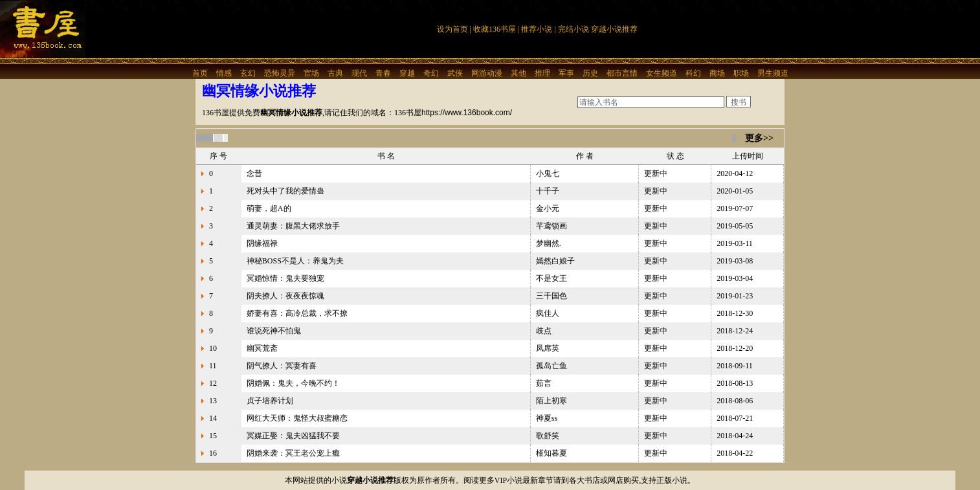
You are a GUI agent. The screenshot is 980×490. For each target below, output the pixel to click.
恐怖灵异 (280, 73)
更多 (754, 138)
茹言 (544, 383)
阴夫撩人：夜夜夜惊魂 (285, 296)
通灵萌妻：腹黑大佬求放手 (293, 226)
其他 (518, 73)
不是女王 (551, 278)
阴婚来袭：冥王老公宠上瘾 (293, 453)
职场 (741, 73)
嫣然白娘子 (555, 261)
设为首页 (452, 29)
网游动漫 (487, 73)
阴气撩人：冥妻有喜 (282, 366)
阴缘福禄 (262, 243)
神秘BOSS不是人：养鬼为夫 (295, 261)
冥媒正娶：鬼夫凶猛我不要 (293, 436)
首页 (200, 73)
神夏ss (547, 418)
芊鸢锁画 (551, 226)
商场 (717, 73)
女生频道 (662, 73)
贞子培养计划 (270, 401)
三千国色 (551, 296)
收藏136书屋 (495, 29)
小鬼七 (548, 173)
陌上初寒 (551, 401)
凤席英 (548, 348)
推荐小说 (537, 29)
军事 (566, 73)
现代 (359, 73)
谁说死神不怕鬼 (274, 331)
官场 (311, 73)
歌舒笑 (548, 436)
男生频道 (773, 73)
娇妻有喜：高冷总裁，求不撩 (297, 313)
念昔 (254, 173)
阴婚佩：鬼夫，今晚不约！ (293, 383)
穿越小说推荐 (614, 29)
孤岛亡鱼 (551, 366)
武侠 (455, 73)
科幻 (693, 73)
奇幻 (431, 73)
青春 (383, 73)
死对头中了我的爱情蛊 (285, 191)
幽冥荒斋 (262, 348)
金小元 (548, 208)
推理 (542, 73)
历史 (590, 73)
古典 (335, 73)
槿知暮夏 (551, 453)
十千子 (548, 191)
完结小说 (574, 29)
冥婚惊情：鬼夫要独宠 (285, 278)
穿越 (407, 73)
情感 (224, 73)
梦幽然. (549, 243)
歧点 (544, 331)
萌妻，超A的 (269, 208)
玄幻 (248, 73)
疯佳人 (548, 313)
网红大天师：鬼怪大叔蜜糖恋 (297, 418)
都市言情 (622, 73)
